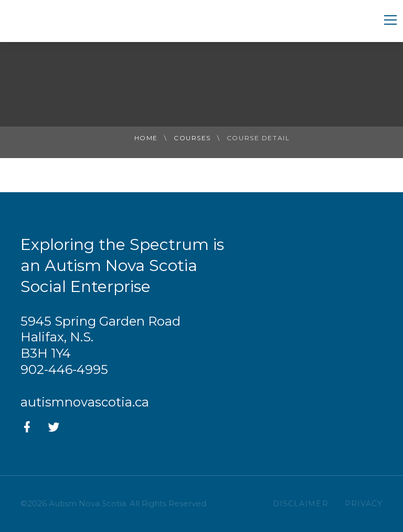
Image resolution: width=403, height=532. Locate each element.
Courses (192, 138)
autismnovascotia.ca (85, 402)
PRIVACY (364, 504)
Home (146, 138)
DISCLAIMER (301, 504)
